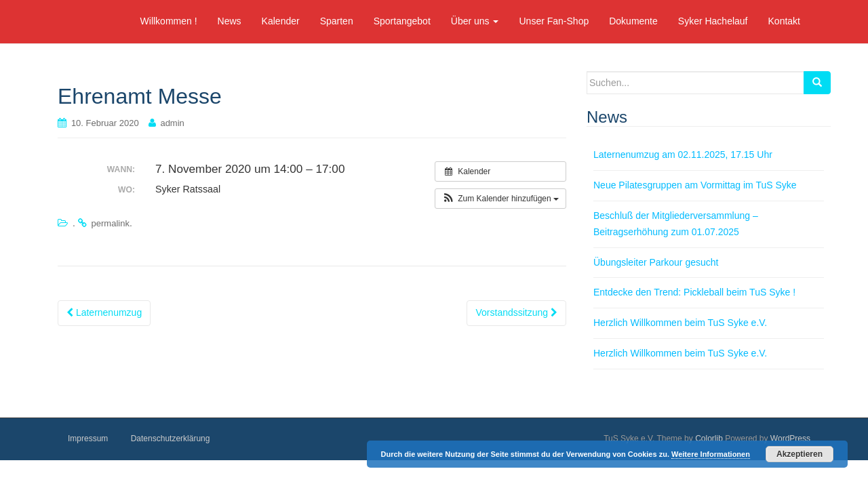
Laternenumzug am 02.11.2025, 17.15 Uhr (683, 155)
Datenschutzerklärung (171, 439)
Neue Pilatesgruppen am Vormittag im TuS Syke (695, 185)
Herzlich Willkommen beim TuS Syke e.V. (680, 323)
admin (172, 123)
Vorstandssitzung (516, 312)
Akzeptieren (800, 454)
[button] (500, 199)
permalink (111, 223)
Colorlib (709, 439)
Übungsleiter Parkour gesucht (656, 262)
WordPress (790, 439)
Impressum (88, 439)
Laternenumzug (104, 312)
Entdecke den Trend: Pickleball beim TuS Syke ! (694, 292)
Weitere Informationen (711, 454)
